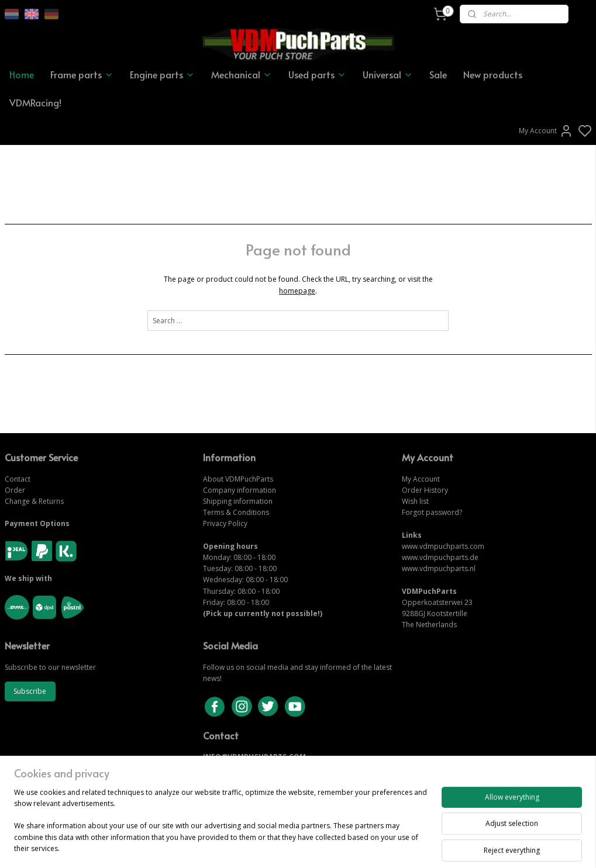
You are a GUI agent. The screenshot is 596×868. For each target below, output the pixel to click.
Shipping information (238, 501)
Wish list (415, 501)
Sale (438, 74)
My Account (546, 131)
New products (493, 74)
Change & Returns (34, 501)
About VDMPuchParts (238, 479)
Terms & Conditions (236, 512)
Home (22, 74)
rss (363, 847)
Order (15, 490)
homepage (297, 290)
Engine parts (162, 74)
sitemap (338, 847)
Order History (425, 490)
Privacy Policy (225, 523)
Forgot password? (432, 512)
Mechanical (242, 74)
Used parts (317, 74)
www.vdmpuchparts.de (440, 557)
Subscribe (30, 691)
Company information (240, 490)
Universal (388, 74)
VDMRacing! (35, 102)
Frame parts (82, 74)
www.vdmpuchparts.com (443, 546)
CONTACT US (226, 768)
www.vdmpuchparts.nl (439, 568)
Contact (18, 479)
